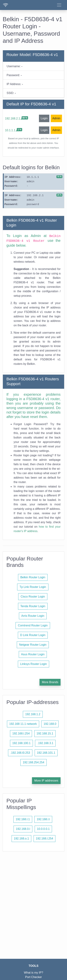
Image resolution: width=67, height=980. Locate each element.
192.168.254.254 (33, 762)
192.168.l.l (43, 819)
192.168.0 (50, 724)
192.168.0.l (23, 829)
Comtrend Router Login (33, 625)
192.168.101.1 (46, 753)
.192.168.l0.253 (20, 753)
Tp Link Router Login (33, 587)
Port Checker (33, 977)
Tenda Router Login (33, 606)
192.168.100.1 (21, 743)
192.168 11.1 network (23, 724)
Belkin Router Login (33, 577)
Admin (56, 118)
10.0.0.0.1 (43, 829)
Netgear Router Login (33, 645)
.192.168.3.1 (45, 743)
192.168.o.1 (22, 839)
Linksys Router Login (33, 664)
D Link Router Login (33, 635)
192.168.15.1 (45, 733)
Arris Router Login (33, 616)
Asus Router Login (33, 654)
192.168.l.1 (23, 819)
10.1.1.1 (10, 130)
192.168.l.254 (21, 733)
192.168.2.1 (13, 118)
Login (44, 118)
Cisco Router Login (33, 597)
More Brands (50, 682)
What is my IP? (34, 973)
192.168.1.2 (33, 714)
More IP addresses (46, 781)
